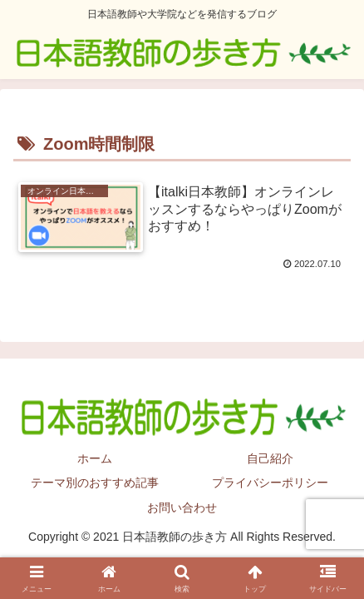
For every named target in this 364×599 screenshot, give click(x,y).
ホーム (95, 458)
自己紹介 (270, 458)
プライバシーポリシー (270, 483)
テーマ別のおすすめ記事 (95, 483)
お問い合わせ (182, 507)
